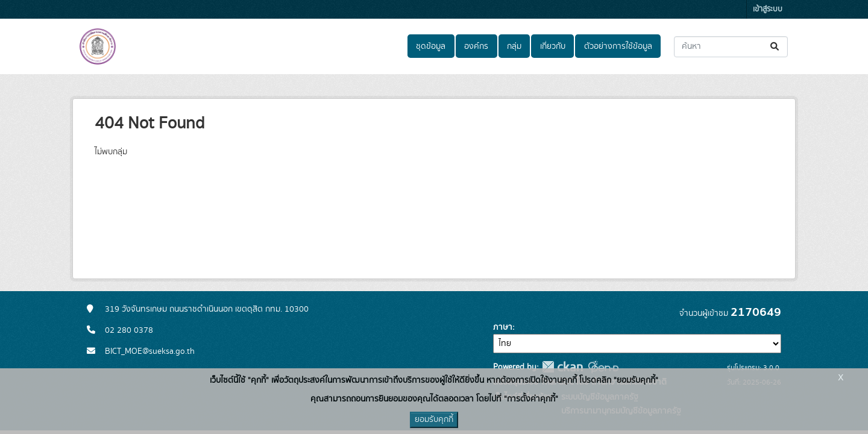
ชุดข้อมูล (431, 46)
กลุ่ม (514, 46)
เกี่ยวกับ (553, 46)
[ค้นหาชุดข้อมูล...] (731, 47)
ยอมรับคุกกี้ (434, 420)
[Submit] (775, 47)
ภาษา (503, 327)
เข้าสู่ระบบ (768, 9)
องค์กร (476, 46)
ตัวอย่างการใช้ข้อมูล (618, 46)
